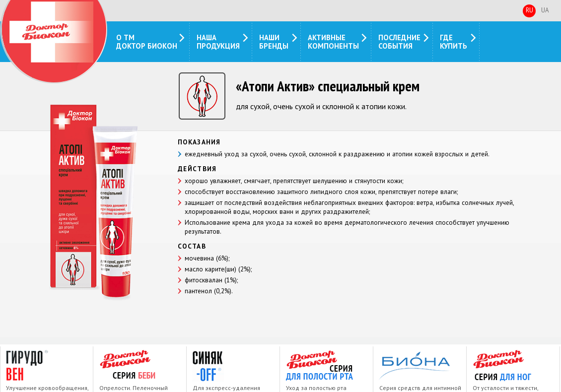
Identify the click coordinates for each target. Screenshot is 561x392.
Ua (545, 10)
